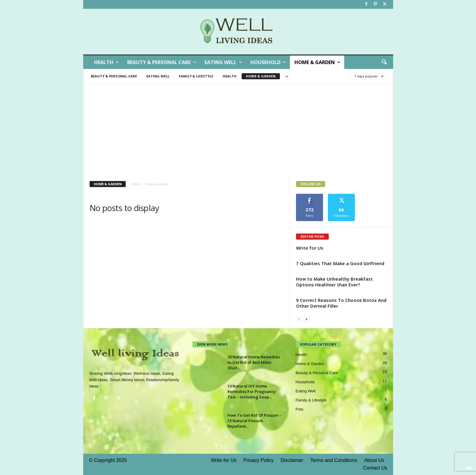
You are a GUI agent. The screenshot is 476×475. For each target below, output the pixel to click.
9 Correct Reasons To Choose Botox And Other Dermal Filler (341, 303)
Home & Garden (317, 62)
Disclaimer (292, 460)
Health (106, 62)
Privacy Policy (259, 460)
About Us (374, 460)
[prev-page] (299, 319)
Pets (300, 409)
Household (268, 62)
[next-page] (306, 319)
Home (135, 184)
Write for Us (310, 248)
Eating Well (223, 62)
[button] (384, 62)
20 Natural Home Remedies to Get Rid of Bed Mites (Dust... (254, 362)
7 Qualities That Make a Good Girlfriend (340, 263)
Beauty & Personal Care (162, 62)
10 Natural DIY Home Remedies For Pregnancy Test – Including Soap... (252, 391)
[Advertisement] (238, 129)
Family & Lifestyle (196, 76)
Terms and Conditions (334, 460)
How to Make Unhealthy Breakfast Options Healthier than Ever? (334, 282)
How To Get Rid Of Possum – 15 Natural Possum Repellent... (254, 421)
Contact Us (375, 468)
